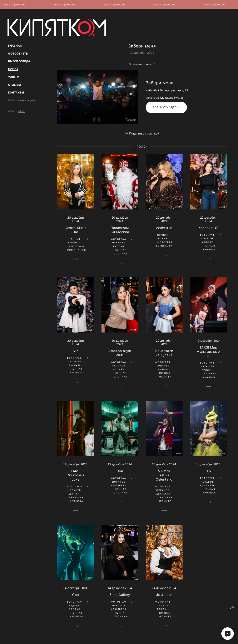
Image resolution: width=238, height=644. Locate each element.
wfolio (21, 111)
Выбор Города (19, 61)
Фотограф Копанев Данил (163, 366)
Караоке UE (208, 228)
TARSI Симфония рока (75, 475)
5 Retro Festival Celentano (164, 475)
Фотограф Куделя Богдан (74, 605)
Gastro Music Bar (75, 230)
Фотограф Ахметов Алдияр (207, 239)
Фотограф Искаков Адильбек (119, 482)
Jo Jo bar (164, 595)
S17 (76, 351)
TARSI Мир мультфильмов (208, 351)
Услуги (14, 77)
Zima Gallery (120, 595)
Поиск (13, 69)
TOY (208, 471)
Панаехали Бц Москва (120, 230)
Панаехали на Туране (164, 353)
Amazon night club (120, 353)
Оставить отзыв (140, 64)
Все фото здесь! (166, 107)
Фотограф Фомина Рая (77, 248)
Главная (15, 46)
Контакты (16, 92)
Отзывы (14, 85)
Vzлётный (164, 228)
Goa (120, 471)
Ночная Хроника (75, 241)
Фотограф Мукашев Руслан (119, 243)
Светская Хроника (209, 375)
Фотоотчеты (18, 54)
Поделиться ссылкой (144, 133)
